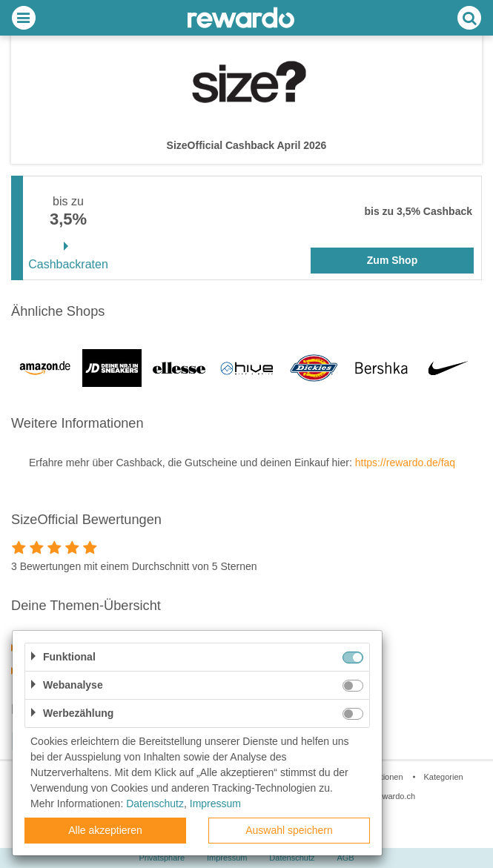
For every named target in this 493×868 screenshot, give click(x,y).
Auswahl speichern (289, 830)
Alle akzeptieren (105, 830)
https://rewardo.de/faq (405, 463)
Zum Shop (392, 260)
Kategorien (443, 777)
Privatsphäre (162, 858)
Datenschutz (292, 858)
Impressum (227, 858)
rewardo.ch (395, 796)
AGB (345, 858)
